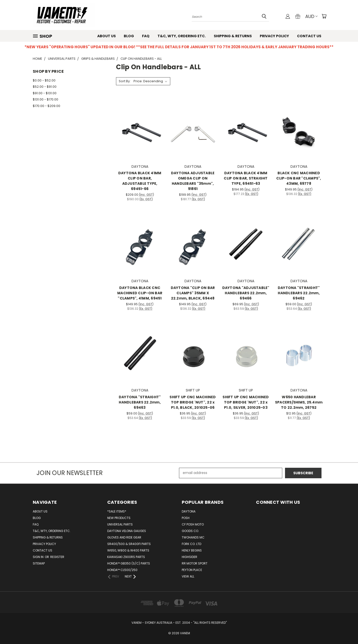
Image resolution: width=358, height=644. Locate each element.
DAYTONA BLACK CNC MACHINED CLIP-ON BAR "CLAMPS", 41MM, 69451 (140, 293)
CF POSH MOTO (193, 524)
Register (57, 557)
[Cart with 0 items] (324, 16)
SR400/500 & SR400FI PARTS (129, 544)
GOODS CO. (190, 531)
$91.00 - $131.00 (45, 93)
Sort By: (125, 81)
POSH (186, 518)
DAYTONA (189, 511)
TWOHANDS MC (193, 537)
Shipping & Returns (233, 36)
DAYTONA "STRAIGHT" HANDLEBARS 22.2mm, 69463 (140, 402)
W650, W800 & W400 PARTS (128, 550)
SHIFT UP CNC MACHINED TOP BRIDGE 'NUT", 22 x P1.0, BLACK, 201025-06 (193, 402)
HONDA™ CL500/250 (122, 570)
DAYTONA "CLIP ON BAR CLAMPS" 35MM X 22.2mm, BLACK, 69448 (193, 293)
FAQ (146, 36)
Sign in (38, 557)
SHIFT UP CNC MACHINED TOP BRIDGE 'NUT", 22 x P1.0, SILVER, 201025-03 (246, 402)
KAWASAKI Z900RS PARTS (126, 557)
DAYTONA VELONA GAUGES (127, 531)
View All (188, 576)
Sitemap (39, 563)
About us (106, 36)
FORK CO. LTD (191, 544)
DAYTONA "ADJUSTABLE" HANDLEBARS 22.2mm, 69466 (246, 293)
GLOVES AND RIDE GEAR (124, 537)
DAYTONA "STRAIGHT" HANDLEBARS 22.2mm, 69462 (299, 293)
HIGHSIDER (189, 557)
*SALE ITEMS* (117, 511)
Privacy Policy (274, 36)
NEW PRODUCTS (119, 518)
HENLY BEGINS (192, 550)
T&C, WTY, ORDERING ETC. (182, 36)
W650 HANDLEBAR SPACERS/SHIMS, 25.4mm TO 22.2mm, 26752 (299, 402)
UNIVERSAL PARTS (120, 524)
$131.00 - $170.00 (45, 99)
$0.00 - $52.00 (44, 80)
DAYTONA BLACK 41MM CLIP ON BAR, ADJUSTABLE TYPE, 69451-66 (140, 181)
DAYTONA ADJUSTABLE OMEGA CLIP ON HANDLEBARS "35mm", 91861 (193, 181)
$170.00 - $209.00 (46, 106)
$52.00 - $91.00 (45, 87)
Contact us (309, 36)
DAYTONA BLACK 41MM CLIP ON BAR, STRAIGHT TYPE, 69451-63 (246, 178)
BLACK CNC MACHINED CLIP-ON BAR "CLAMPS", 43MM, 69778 (299, 178)
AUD (311, 16)
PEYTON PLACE (192, 570)
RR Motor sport (195, 563)
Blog (129, 36)
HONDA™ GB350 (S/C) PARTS (129, 563)
